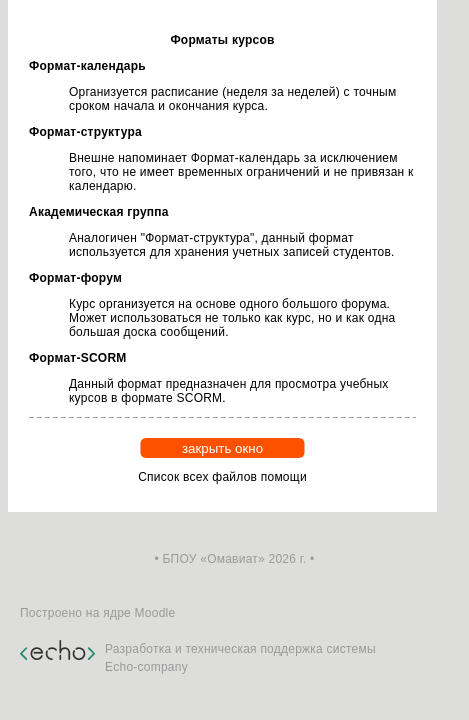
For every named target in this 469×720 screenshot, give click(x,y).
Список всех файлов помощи (222, 477)
